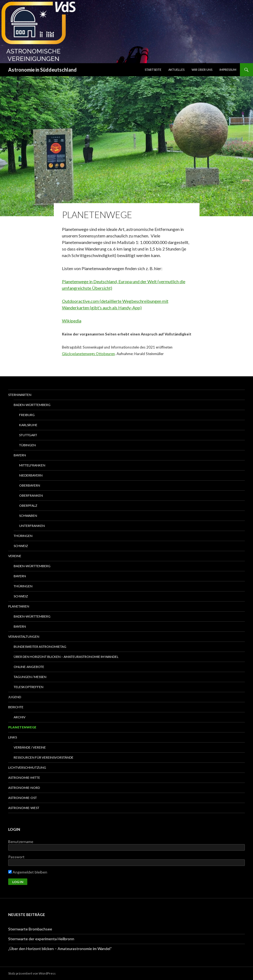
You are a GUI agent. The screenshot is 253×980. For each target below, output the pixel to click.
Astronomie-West (24, 808)
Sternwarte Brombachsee (30, 929)
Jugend (15, 697)
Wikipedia (72, 321)
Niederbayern (31, 475)
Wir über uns (202, 70)
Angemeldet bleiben (28, 872)
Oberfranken (31, 495)
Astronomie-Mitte (24, 778)
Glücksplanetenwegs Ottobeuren (88, 354)
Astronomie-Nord (24, 788)
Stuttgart (28, 435)
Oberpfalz (28, 506)
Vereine (15, 556)
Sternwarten (20, 395)
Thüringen (23, 536)
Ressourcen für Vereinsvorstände (44, 757)
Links (13, 737)
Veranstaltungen (24, 636)
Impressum (228, 70)
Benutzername (21, 842)
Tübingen (27, 445)
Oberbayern (30, 485)
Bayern (20, 455)
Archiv (20, 717)
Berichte (16, 707)
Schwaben (28, 516)
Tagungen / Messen (30, 677)
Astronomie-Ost (23, 798)
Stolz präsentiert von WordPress (32, 973)
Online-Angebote (29, 667)
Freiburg (27, 415)
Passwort (16, 857)
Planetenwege (22, 727)
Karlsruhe (28, 425)
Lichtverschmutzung (27, 767)
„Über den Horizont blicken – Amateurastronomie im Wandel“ (60, 949)
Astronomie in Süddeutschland (42, 70)
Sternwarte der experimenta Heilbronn (41, 939)
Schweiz (21, 546)
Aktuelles (176, 70)
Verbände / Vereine (30, 747)
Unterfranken (32, 526)
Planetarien (19, 606)
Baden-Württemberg (32, 405)
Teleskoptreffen (29, 687)
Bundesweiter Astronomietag (40, 647)
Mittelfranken (32, 465)
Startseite (153, 70)
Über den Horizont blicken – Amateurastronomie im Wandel (66, 657)
